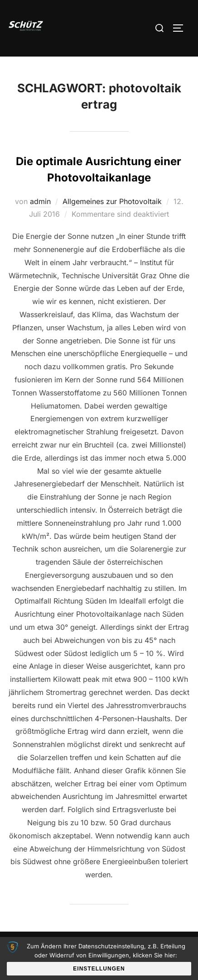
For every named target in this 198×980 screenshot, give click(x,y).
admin (40, 201)
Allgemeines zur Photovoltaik (112, 201)
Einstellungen (99, 969)
